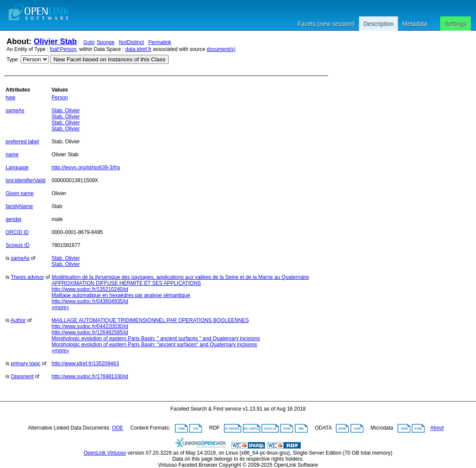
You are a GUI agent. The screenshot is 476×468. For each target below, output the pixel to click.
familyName (19, 206)
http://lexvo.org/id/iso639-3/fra (86, 168)
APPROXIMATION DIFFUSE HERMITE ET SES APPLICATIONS (126, 283)
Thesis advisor (27, 277)
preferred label (22, 142)
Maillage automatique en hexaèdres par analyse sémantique (121, 295)
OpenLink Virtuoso (105, 453)
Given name (20, 193)
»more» (61, 307)
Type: (13, 60)
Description (378, 24)
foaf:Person (63, 49)
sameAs (15, 111)
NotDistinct (131, 42)
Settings (456, 24)
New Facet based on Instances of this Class (109, 59)
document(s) (221, 49)
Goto (89, 42)
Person (60, 98)
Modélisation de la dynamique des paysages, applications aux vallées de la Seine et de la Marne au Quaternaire (180, 277)
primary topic (26, 364)
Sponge (106, 42)
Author (18, 320)
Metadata (415, 24)
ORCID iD (17, 232)
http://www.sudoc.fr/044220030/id (90, 326)
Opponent (22, 376)
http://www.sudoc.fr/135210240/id (90, 289)
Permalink (160, 42)
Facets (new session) (326, 24)
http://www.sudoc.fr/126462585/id (90, 332)
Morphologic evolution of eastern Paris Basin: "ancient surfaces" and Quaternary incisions (154, 345)
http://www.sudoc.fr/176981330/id (90, 376)
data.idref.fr (138, 49)
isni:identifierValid (26, 180)
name (12, 155)
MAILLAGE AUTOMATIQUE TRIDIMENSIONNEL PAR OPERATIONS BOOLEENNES (150, 320)
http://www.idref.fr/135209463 (85, 364)
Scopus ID (17, 245)
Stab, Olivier (66, 111)
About (437, 428)
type (11, 98)
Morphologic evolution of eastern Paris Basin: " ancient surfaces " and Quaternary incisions (156, 338)
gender (14, 219)
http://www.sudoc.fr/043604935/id (90, 301)
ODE (117, 428)
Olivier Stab (55, 41)
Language (17, 168)
